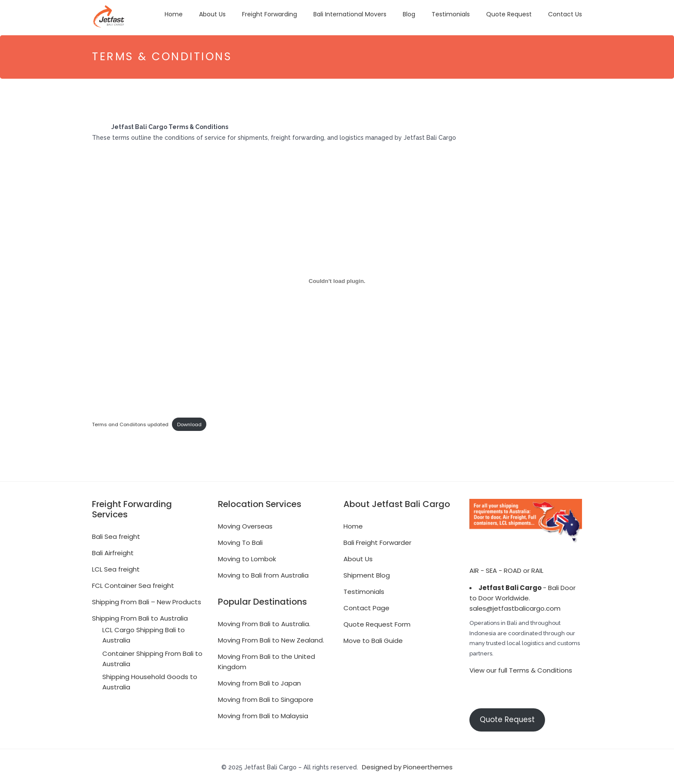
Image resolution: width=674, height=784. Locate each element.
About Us (212, 14)
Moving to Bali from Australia (263, 573)
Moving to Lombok (247, 557)
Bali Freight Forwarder (377, 540)
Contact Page (366, 606)
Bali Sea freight (116, 534)
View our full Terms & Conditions (521, 669)
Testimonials (451, 14)
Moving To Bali (240, 540)
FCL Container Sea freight (133, 583)
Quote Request (509, 14)
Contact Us (565, 14)
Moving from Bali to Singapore (266, 697)
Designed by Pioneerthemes (407, 765)
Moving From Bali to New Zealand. (271, 638)
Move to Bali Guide (373, 638)
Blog (409, 14)
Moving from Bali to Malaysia (263, 714)
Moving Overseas (245, 524)
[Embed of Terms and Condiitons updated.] (337, 279)
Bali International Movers (350, 14)
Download (189, 422)
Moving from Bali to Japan (259, 681)
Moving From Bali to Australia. (264, 622)
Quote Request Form (377, 622)
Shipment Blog (367, 573)
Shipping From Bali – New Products (147, 600)
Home (174, 14)
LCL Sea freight (116, 567)
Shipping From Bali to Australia (140, 616)
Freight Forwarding (270, 14)
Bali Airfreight (113, 551)
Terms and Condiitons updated (130, 422)
